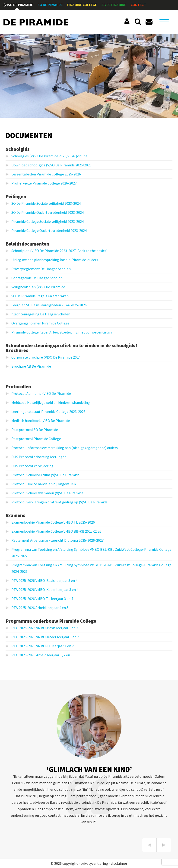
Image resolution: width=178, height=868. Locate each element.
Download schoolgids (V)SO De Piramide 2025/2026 (51, 165)
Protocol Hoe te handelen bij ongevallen (44, 484)
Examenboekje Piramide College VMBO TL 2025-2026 (53, 522)
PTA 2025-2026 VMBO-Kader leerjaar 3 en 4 (45, 589)
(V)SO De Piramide (18, 5)
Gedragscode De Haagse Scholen (37, 278)
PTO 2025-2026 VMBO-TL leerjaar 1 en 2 (43, 646)
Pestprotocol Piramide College (36, 439)
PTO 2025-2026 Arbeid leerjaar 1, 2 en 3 (42, 655)
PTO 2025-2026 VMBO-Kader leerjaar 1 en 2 (45, 637)
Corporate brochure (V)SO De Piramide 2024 (46, 357)
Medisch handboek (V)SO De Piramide (41, 421)
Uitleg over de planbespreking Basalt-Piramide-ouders (55, 260)
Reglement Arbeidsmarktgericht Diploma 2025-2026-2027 (57, 540)
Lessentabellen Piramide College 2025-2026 (46, 174)
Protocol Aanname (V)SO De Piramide (41, 393)
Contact (138, 5)
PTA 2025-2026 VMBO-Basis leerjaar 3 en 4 (44, 580)
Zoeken (138, 22)
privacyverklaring (94, 863)
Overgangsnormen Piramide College (40, 323)
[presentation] (149, 845)
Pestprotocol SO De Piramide (35, 430)
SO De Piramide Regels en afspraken (40, 296)
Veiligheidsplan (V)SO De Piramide (38, 287)
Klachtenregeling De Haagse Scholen (41, 314)
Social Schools (128, 22)
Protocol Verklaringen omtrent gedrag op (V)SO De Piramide (59, 502)
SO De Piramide (50, 5)
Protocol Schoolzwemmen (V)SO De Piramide (47, 493)
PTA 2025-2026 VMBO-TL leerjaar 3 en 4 (42, 599)
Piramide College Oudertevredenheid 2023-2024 (49, 230)
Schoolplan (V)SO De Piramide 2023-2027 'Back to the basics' (59, 251)
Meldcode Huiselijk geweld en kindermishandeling (51, 402)
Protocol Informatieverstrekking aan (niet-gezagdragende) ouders (65, 448)
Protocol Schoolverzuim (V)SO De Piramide (45, 475)
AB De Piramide (114, 5)
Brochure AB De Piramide (31, 366)
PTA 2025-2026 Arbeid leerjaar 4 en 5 (40, 608)
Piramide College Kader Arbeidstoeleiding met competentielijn (62, 332)
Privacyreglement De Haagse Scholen (41, 269)
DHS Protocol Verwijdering (32, 466)
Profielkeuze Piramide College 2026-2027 (44, 183)
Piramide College (82, 5)
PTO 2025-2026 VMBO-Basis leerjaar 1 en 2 (45, 628)
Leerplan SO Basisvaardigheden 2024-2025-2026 (49, 305)
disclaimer (119, 863)
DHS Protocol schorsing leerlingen (39, 457)
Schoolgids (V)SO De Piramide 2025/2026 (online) (50, 156)
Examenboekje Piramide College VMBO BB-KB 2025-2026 (56, 531)
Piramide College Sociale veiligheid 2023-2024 (48, 221)
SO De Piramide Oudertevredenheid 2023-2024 (48, 212)
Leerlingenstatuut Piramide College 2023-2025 (48, 411)
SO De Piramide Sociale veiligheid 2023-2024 (46, 203)
